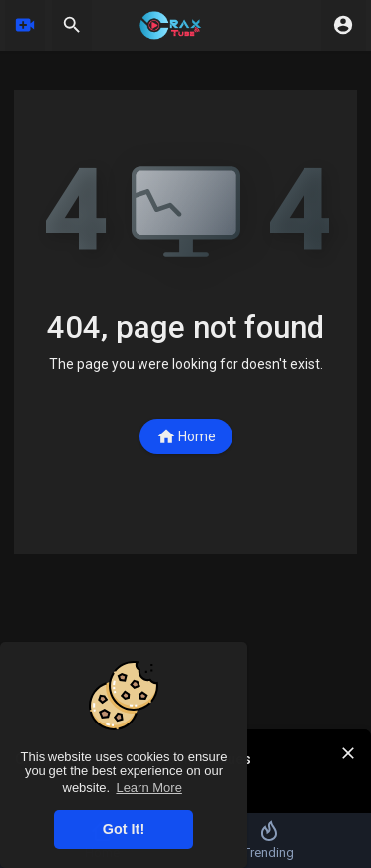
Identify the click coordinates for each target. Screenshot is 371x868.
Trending (269, 840)
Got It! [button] (124, 829)
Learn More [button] (148, 787)
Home (186, 436)
